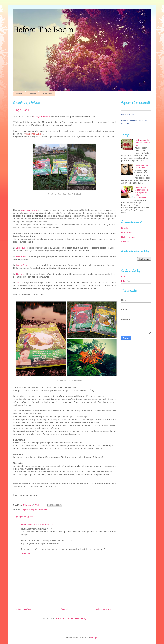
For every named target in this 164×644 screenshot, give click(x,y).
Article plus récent (24, 609)
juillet (124, 281)
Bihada (124, 228)
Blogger (94, 638)
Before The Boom (128, 114)
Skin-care (43, 509)
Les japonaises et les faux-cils (142, 166)
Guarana (20, 274)
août (123, 277)
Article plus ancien (105, 609)
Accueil (19, 94)
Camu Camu (22, 265)
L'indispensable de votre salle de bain (142, 143)
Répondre (25, 553)
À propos (32, 94)
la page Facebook (42, 116)
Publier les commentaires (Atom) (71, 618)
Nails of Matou (128, 237)
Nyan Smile (26, 525)
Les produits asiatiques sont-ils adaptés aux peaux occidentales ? (142, 192)
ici (57, 486)
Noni (19, 283)
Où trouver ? (47, 94)
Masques (33, 509)
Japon (25, 509)
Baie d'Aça (21, 256)
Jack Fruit (21, 248)
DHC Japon (127, 233)
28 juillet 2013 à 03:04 (43, 525)
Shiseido (125, 242)
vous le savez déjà (30, 210)
